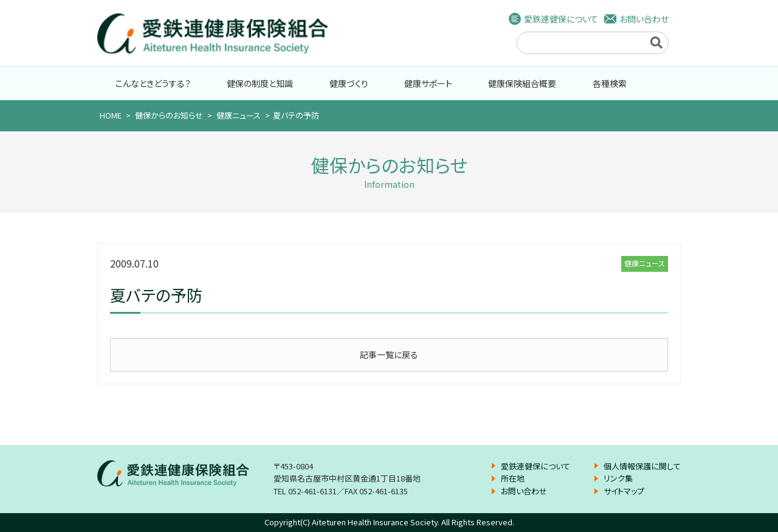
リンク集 (618, 478)
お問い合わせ (644, 19)
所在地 (513, 478)
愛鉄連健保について (561, 19)
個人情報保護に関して (642, 466)
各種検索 (610, 83)
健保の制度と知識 (260, 83)
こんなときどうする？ (153, 83)
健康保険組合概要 (522, 83)
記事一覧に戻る (389, 354)
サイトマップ (624, 491)
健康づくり (349, 83)
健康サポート (428, 83)
